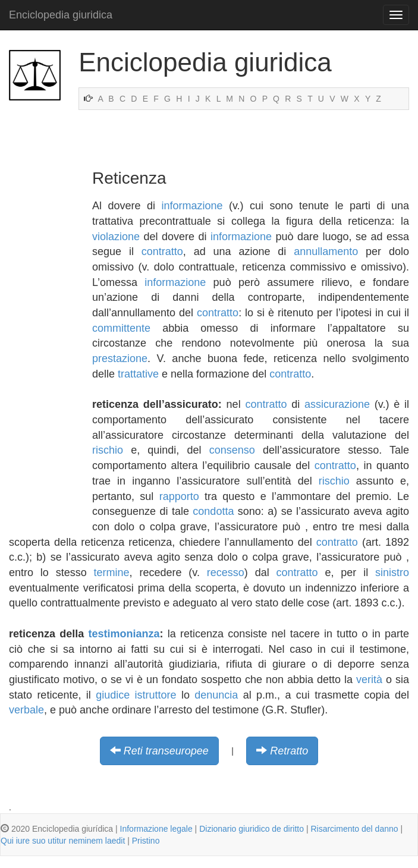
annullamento (326, 251)
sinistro (392, 573)
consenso (232, 450)
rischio (108, 450)
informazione (192, 206)
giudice (113, 695)
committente (121, 328)
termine (112, 573)
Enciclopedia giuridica (61, 15)
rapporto (179, 496)
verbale (26, 710)
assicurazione (337, 404)
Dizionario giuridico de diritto (252, 829)
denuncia (216, 695)
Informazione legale (156, 829)
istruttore (156, 695)
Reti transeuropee (166, 751)
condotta (213, 511)
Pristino (146, 841)
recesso (226, 573)
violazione (116, 237)
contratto (162, 251)
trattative (138, 374)
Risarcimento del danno (354, 829)
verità (369, 680)
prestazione (120, 358)
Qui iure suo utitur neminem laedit (63, 841)
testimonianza (124, 634)
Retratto (289, 751)
